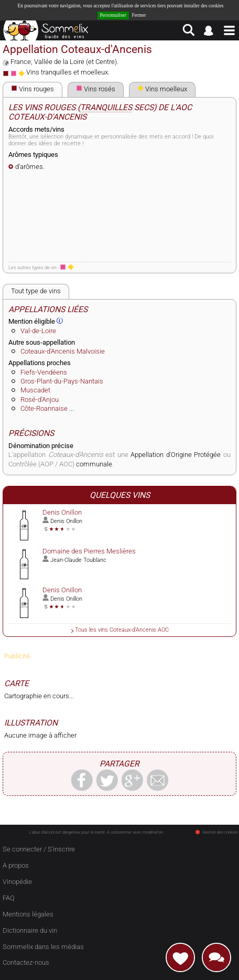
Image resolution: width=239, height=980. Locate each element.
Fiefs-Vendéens (44, 372)
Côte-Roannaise (44, 408)
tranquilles (106, 108)
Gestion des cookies (217, 832)
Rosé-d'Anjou (40, 400)
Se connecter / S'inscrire (39, 849)
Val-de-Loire (38, 331)
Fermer (139, 15)
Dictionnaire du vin (30, 930)
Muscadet (35, 390)
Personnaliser (113, 15)
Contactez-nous (26, 962)
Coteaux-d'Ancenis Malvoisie (63, 351)
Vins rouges (32, 89)
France (21, 62)
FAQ (9, 898)
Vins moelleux (162, 89)
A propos (16, 865)
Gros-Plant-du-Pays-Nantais (62, 381)
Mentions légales (28, 914)
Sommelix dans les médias (43, 947)
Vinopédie (17, 882)
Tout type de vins (36, 291)
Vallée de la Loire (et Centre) (75, 62)
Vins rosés (96, 89)
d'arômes (29, 167)
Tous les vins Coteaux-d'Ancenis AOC (122, 630)
